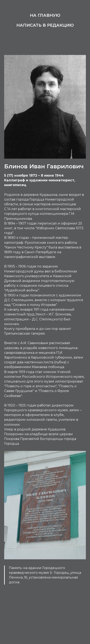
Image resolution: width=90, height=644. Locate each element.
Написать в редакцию (45, 25)
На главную (45, 15)
